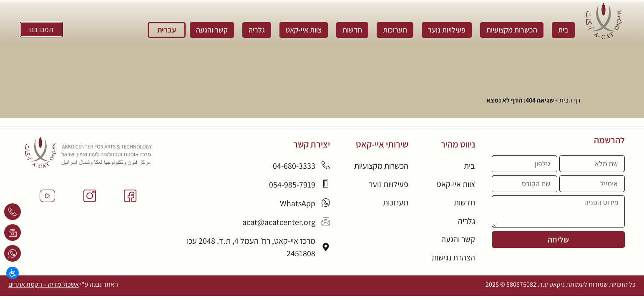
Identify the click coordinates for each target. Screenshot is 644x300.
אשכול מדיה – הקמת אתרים (44, 285)
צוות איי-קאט (304, 30)
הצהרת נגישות (453, 258)
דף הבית (570, 100)
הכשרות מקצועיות (512, 30)
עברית (167, 30)
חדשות (352, 30)
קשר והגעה (212, 30)
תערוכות (395, 30)
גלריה (257, 30)
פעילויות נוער (447, 30)
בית (563, 30)
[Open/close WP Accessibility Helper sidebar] (13, 273)
